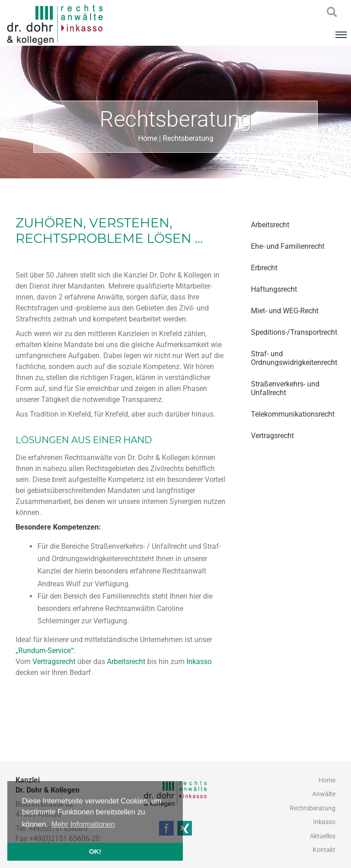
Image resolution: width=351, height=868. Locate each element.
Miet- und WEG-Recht (285, 311)
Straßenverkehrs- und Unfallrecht (285, 388)
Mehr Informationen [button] (83, 824)
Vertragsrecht (272, 436)
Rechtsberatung (188, 138)
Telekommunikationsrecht (293, 414)
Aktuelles (323, 836)
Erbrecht (264, 268)
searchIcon (332, 12)
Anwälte (324, 794)
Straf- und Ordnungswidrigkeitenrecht (293, 358)
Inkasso (199, 662)
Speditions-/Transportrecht (293, 332)
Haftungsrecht (274, 289)
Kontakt (324, 850)
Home (148, 138)
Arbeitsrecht (270, 225)
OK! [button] (95, 852)
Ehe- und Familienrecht (288, 246)
